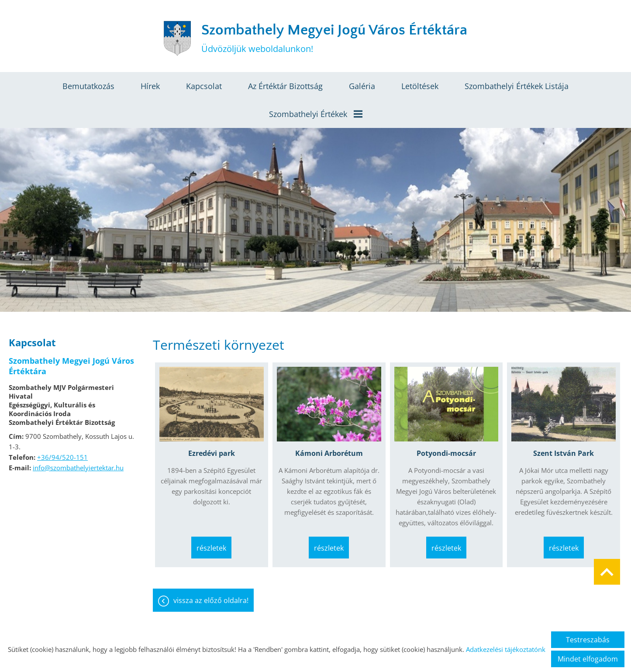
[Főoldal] (177, 38)
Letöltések (420, 86)
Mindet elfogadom (588, 659)
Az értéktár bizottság (285, 86)
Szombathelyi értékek (316, 114)
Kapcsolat (204, 86)
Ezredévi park (212, 453)
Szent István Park (564, 453)
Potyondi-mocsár (446, 453)
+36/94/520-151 (62, 457)
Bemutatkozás (88, 86)
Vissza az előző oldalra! (211, 600)
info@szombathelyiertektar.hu (78, 468)
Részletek (211, 548)
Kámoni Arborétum (329, 453)
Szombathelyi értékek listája (517, 86)
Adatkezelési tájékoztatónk (506, 649)
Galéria (362, 86)
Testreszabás (588, 640)
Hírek (150, 86)
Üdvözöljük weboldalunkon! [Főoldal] (334, 38)
